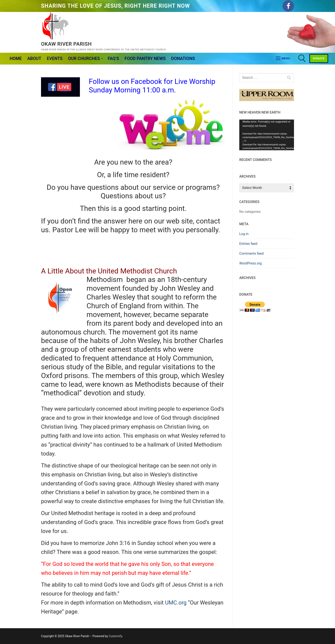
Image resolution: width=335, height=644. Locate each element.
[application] (267, 135)
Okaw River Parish (66, 44)
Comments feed (251, 253)
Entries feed (248, 244)
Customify (115, 636)
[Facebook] (288, 6)
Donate (319, 58)
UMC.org (176, 603)
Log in (244, 234)
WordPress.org (251, 263)
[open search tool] (302, 58)
